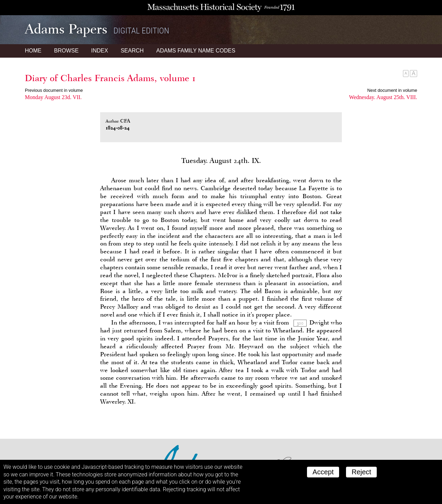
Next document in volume (392, 90)
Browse (66, 51)
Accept (323, 472)
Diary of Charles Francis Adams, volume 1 (110, 78)
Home (33, 51)
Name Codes (196, 51)
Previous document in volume (54, 90)
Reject (361, 472)
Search (132, 51)
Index (100, 51)
